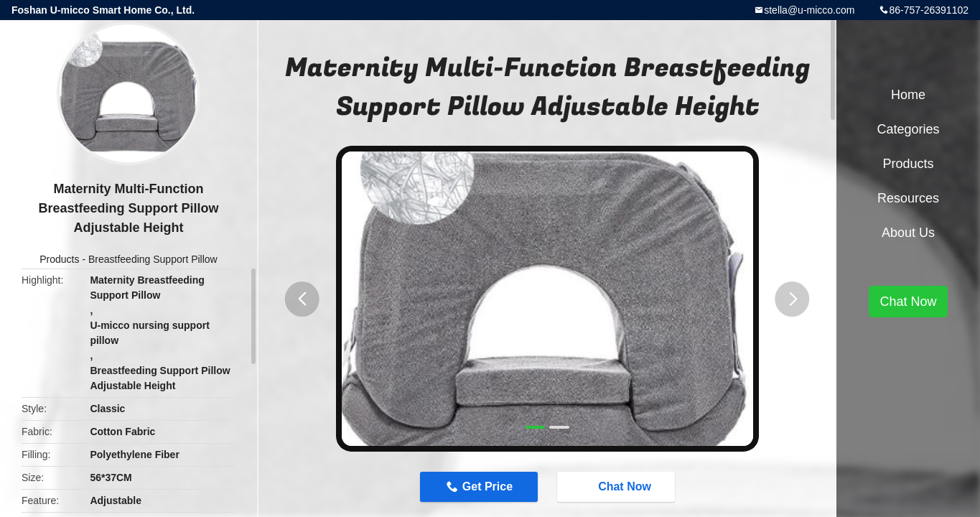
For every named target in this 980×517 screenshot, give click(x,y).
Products (59, 259)
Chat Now (617, 486)
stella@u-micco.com (809, 10)
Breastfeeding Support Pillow (153, 259)
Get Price (487, 486)
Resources (908, 198)
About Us (908, 233)
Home (908, 95)
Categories (908, 129)
